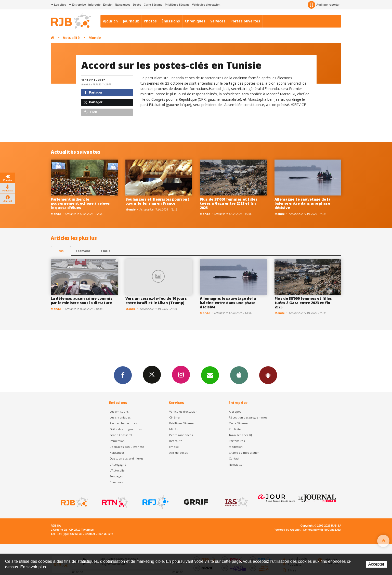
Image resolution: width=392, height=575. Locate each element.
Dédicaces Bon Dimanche (127, 447)
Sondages (116, 476)
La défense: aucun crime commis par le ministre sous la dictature (82, 300)
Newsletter (236, 465)
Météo (174, 429)
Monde (95, 38)
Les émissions (119, 411)
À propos (235, 411)
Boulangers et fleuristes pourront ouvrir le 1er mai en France (157, 201)
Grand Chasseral (121, 435)
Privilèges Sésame (177, 5)
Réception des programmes (248, 417)
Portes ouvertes (245, 21)
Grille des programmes (126, 429)
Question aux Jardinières (126, 458)
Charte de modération (244, 453)
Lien (91, 112)
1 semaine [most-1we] (83, 251)
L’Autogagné (118, 465)
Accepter (376, 564)
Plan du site (105, 534)
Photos (150, 21)
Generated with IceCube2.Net (322, 530)
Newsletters (210, 375)
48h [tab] (61, 251)
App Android (268, 375)
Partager (93, 92)
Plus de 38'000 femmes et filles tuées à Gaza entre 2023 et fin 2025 (228, 204)
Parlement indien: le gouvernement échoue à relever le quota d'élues (81, 204)
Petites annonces (181, 435)
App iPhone (239, 375)
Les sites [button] (59, 5)
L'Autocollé (117, 470)
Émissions (171, 21)
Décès (137, 5)
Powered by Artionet (287, 530)
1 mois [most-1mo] (105, 251)
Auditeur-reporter (324, 5)
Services (218, 21)
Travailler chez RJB (241, 435)
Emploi (108, 5)
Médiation (236, 447)
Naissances (123, 5)
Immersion (117, 441)
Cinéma (174, 417)
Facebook (123, 375)
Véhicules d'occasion (206, 5)
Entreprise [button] (77, 5)
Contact (234, 458)
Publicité (235, 429)
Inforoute (95, 5)
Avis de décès (178, 453)
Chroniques (195, 21)
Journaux (131, 21)
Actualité (71, 38)
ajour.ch (110, 21)
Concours (116, 482)
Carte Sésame (153, 5)
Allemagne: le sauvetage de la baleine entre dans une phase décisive (303, 204)
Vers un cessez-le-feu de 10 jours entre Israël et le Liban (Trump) (156, 300)
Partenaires (237, 441)
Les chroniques (120, 417)
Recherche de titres (123, 423)
